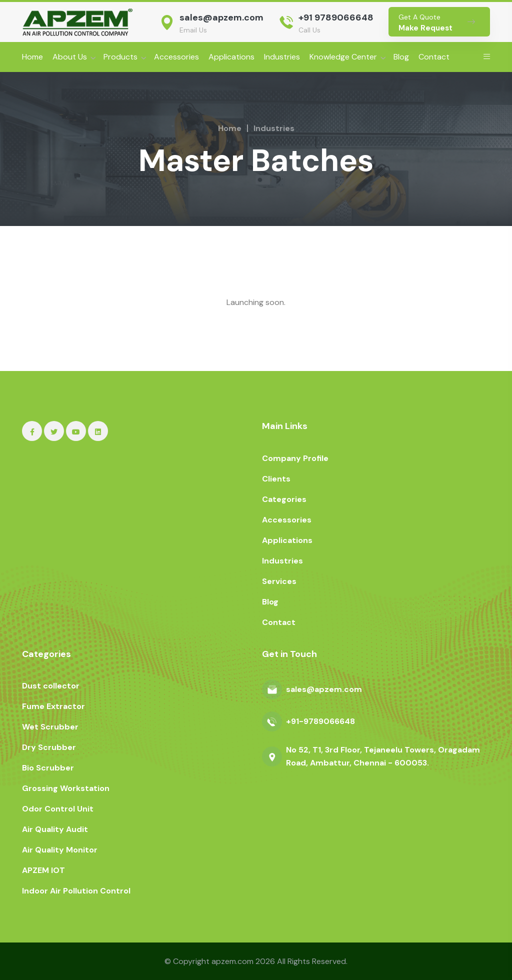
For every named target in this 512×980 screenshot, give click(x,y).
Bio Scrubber (48, 768)
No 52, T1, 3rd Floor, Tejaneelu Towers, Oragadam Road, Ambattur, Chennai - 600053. (383, 756)
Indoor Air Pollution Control (76, 891)
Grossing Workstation (66, 788)
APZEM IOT (43, 870)
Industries (282, 57)
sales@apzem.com (221, 17)
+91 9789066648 (336, 17)
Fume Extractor (53, 706)
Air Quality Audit (55, 829)
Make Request (425, 28)
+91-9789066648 (320, 721)
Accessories (176, 57)
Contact (434, 57)
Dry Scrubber (49, 747)
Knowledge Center (343, 57)
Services (279, 581)
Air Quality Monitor (60, 850)
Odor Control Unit (58, 809)
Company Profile (295, 458)
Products (120, 57)
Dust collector (51, 686)
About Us (70, 57)
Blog (401, 57)
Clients (276, 479)
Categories (284, 499)
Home (32, 57)
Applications (231, 57)
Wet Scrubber (50, 727)
